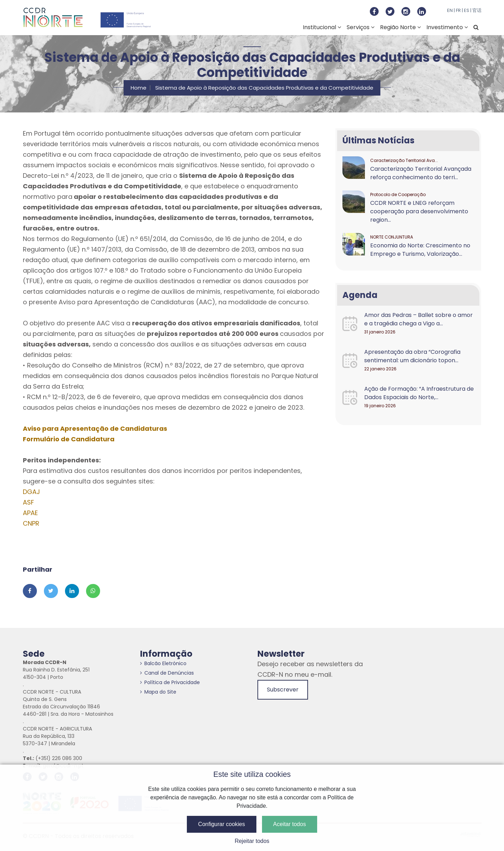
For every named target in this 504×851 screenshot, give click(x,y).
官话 (477, 10)
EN (450, 10)
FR (458, 10)
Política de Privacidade (170, 682)
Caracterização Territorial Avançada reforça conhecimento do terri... (421, 173)
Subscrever (283, 690)
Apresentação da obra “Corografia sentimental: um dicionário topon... (412, 356)
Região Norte (400, 27)
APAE (30, 513)
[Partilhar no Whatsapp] (93, 591)
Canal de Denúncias (167, 673)
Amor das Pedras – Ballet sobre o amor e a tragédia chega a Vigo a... (418, 319)
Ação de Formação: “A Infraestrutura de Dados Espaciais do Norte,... (419, 393)
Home (139, 88)
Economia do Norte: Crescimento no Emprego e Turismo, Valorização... (420, 250)
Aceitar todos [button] (290, 824)
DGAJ (31, 492)
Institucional (322, 27)
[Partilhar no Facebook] (30, 591)
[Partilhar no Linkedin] (72, 591)
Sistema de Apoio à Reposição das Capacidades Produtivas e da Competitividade (264, 88)
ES (467, 10)
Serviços (361, 27)
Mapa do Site (158, 692)
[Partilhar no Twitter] (51, 591)
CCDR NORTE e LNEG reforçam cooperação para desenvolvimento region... (419, 211)
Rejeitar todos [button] (252, 841)
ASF (28, 502)
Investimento (447, 27)
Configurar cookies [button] (221, 824)
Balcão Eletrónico (163, 663)
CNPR (31, 523)
